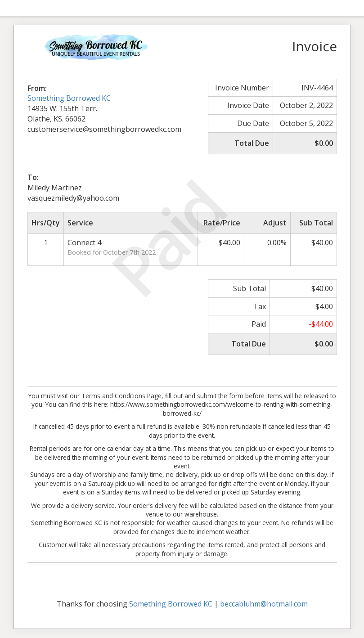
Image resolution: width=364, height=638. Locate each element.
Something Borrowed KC (69, 98)
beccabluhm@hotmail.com (264, 604)
